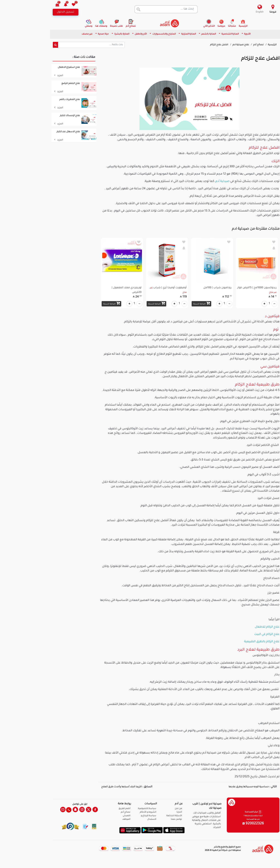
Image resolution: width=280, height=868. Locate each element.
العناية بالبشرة (95, 34)
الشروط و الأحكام (122, 812)
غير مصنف (61, 34)
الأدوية (221, 34)
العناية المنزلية (162, 34)
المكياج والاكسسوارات (138, 34)
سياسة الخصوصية (121, 809)
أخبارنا (153, 812)
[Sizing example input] (65, 45)
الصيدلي (100, 816)
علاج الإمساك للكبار (44, 116)
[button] (42, 5)
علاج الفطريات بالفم (44, 100)
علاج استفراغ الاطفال (43, 67)
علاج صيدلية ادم (215, 45)
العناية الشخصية (204, 34)
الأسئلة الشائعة (148, 816)
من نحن (152, 809)
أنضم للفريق (98, 809)
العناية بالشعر (182, 34)
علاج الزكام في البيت (241, 634)
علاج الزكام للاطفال (241, 627)
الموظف (100, 819)
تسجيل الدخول (39, 12)
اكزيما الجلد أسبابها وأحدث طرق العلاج (95, 787)
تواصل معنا (266, 861)
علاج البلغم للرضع (45, 84)
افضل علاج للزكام (193, 45)
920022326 (227, 824)
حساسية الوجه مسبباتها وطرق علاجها (222, 787)
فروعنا (247, 12)
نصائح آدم (233, 45)
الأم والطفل (114, 34)
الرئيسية (246, 45)
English (234, 12)
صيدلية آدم (196, 181)
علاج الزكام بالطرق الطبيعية (236, 642)
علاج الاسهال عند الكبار (42, 132)
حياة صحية (77, 34)
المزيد (33, 76)
